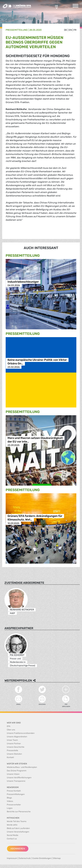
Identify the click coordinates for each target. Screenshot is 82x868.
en (70, 30)
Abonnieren (18, 849)
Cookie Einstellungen (42, 858)
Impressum (12, 858)
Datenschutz (25, 858)
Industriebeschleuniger (23, 282)
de (66, 30)
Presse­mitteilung (17, 30)
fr (75, 30)
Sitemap (57, 858)
